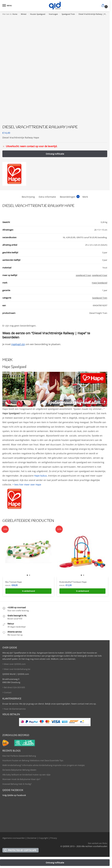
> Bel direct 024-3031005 (14, 687)
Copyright (43, 838)
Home (15, 14)
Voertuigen (53, 14)
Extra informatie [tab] (47, 197)
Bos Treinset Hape (14, 582)
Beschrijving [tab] (28, 197)
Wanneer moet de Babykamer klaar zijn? (21, 779)
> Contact (7, 692)
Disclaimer (32, 838)
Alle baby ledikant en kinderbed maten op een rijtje (26, 775)
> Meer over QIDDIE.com (14, 664)
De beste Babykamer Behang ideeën (19, 770)
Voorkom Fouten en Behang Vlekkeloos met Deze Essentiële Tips (33, 760)
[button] (104, 6)
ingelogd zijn (18, 344)
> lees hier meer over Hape (27, 485)
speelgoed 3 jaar (83, 275)
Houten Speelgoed (38, 14)
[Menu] (7, 6)
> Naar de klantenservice (14, 709)
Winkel (24, 14)
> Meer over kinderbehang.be (16, 669)
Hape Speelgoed (100, 283)
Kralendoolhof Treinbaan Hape (73, 582)
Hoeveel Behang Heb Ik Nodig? (17, 784)
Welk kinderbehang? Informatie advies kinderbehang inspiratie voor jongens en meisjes (44, 765)
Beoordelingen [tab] (70, 197)
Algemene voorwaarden (14, 838)
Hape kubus (41, 476)
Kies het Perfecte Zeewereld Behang (19, 756)
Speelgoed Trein (68, 14)
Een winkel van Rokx (98, 843)
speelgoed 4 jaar (100, 275)
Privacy (54, 838)
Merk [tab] (85, 197)
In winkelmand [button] (28, 591)
